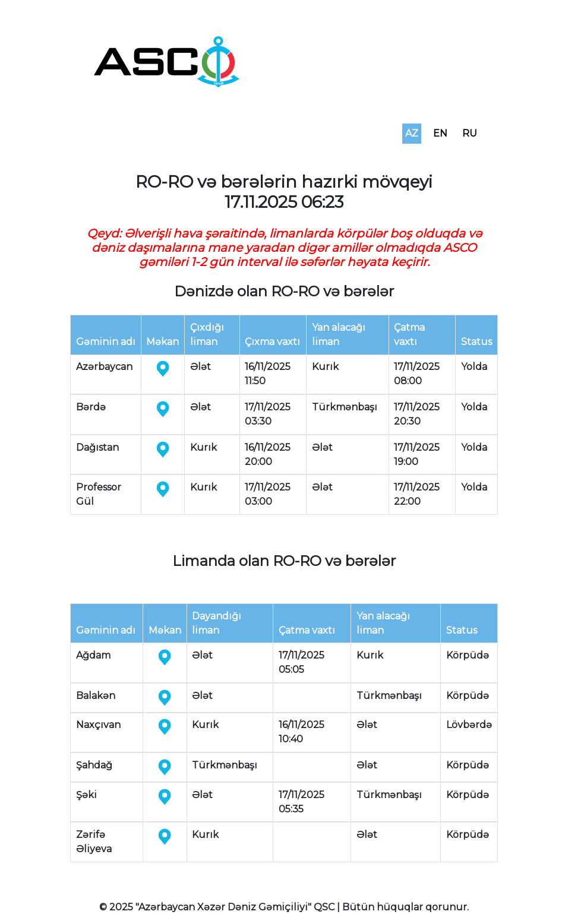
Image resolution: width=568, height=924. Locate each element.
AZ (412, 133)
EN (440, 133)
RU (470, 133)
